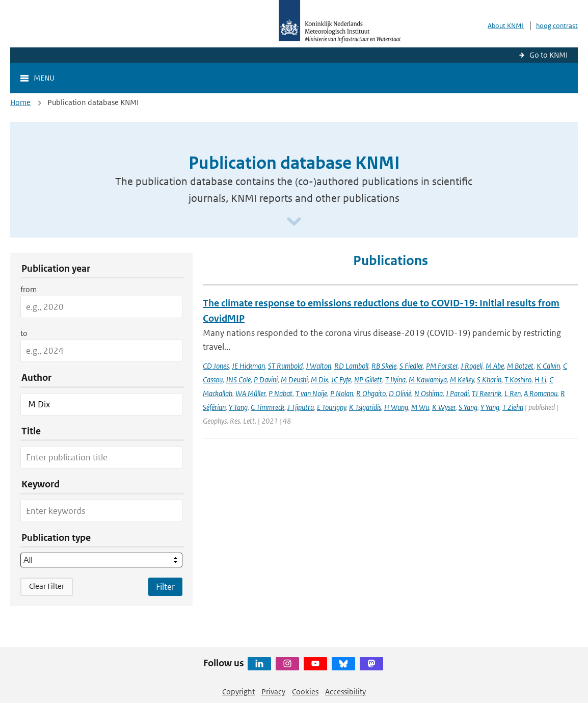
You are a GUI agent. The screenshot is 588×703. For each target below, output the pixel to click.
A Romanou (541, 393)
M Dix (319, 380)
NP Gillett (368, 380)
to (24, 333)
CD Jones (216, 366)
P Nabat (280, 393)
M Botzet (520, 366)
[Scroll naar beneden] (294, 222)
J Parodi (457, 393)
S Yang (468, 407)
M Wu (420, 407)
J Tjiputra (301, 407)
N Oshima (429, 393)
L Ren (513, 393)
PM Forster (442, 366)
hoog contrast (557, 26)
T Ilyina (395, 380)
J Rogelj (472, 366)
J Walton (318, 366)
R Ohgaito (371, 393)
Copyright (238, 692)
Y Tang (238, 407)
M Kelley (462, 380)
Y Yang (490, 407)
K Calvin (548, 366)
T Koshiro (518, 380)
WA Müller (250, 393)
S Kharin (489, 380)
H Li (540, 380)
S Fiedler (411, 366)
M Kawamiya (428, 380)
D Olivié (400, 393)
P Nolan (342, 393)
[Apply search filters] (165, 587)
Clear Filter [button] (47, 586)
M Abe (495, 366)
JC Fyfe (341, 380)
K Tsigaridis (365, 407)
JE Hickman (248, 366)
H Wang (396, 407)
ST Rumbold (285, 366)
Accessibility (345, 692)
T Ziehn (513, 407)
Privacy (273, 692)
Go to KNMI (549, 55)
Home (20, 102)
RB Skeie (384, 366)
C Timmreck (268, 407)
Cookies (305, 692)
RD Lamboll (351, 366)
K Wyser (444, 407)
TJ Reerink (487, 393)
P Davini (266, 380)
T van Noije (311, 393)
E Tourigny (331, 407)
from (29, 289)
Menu (44, 78)
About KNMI (506, 26)
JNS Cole (238, 380)
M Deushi (294, 380)
